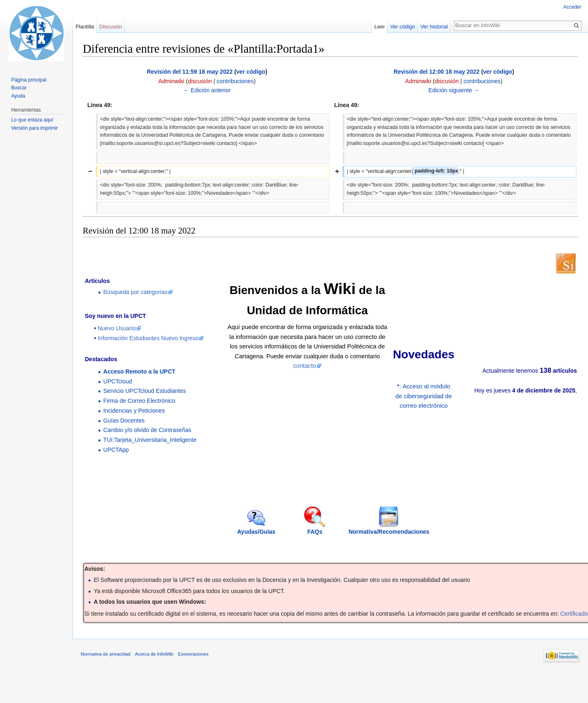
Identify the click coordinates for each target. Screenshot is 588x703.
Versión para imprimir (34, 128)
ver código (251, 72)
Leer (380, 27)
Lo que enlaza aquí (32, 120)
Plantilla (85, 27)
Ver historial (434, 27)
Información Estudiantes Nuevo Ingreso (148, 338)
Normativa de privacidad (106, 654)
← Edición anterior (207, 90)
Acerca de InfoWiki (154, 654)
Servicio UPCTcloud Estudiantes (145, 391)
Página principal (29, 80)
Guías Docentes (124, 420)
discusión (200, 81)
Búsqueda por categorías (135, 292)
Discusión (111, 27)
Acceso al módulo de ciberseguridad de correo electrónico (423, 396)
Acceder (572, 7)
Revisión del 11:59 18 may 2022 (190, 72)
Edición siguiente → (454, 90)
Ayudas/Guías (256, 532)
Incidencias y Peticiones (134, 411)
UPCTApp (116, 450)
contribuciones (235, 81)
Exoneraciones (193, 654)
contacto (305, 366)
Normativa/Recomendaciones (389, 532)
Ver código (403, 27)
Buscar (19, 88)
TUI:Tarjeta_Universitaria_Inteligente (150, 440)
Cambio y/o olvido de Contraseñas (147, 430)
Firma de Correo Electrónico (139, 401)
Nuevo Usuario (117, 328)
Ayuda (18, 96)
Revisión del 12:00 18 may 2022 (437, 72)
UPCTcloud (118, 381)
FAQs (315, 532)
